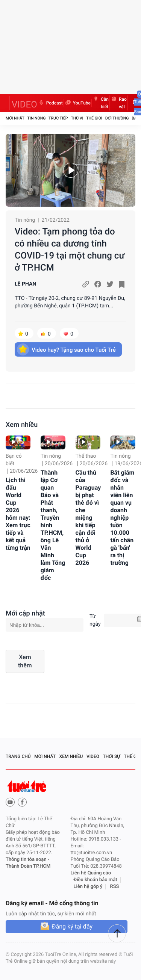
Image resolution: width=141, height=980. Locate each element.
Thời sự (112, 756)
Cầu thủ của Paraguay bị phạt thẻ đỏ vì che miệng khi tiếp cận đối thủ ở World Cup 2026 (88, 518)
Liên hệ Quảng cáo (91, 873)
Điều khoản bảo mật (96, 880)
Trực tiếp (58, 118)
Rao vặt (119, 103)
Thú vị (77, 118)
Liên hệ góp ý (88, 887)
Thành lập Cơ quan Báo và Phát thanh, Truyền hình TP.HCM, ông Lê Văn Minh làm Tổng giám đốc (53, 525)
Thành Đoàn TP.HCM (28, 866)
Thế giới (94, 118)
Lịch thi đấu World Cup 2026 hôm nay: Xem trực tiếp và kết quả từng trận (18, 514)
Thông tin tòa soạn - (27, 860)
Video (93, 756)
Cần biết (101, 103)
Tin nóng (37, 118)
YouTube (78, 103)
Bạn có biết (14, 460)
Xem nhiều (22, 425)
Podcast (50, 103)
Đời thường (117, 118)
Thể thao (86, 456)
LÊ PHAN (25, 284)
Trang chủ (18, 756)
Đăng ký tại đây (72, 926)
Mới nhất (15, 118)
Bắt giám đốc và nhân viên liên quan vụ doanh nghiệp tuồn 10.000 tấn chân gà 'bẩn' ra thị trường (122, 518)
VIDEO (24, 104)
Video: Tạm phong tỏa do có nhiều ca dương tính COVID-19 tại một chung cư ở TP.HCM (70, 250)
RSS (115, 887)
